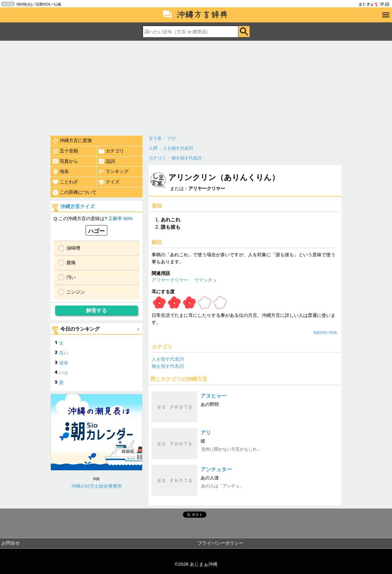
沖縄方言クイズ (77, 206)
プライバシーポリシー (221, 543)
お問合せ (11, 543)
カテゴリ (111, 151)
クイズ (109, 182)
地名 (60, 172)
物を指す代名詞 (168, 366)
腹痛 (71, 263)
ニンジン (76, 292)
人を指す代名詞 (168, 359)
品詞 (106, 161)
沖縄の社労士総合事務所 (97, 486)
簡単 (64, 363)
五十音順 (65, 151)
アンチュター (216, 469)
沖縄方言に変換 (72, 141)
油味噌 (73, 248)
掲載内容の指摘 (325, 332)
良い (64, 353)
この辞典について (74, 193)
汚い (71, 277)
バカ (64, 373)
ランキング (113, 172)
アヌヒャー (214, 396)
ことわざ (65, 182)
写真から (65, 161)
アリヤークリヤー (170, 280)
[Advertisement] (196, 87)
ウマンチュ (206, 280)
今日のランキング (80, 329)
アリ (206, 433)
